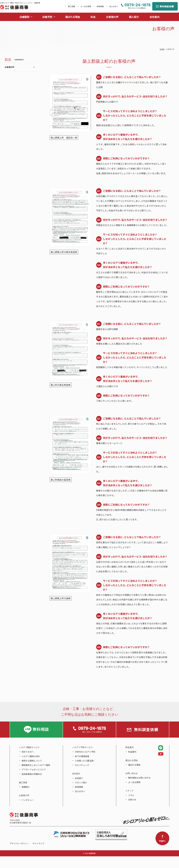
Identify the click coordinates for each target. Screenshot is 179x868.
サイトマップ (38, 843)
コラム (131, 795)
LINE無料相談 (36, 730)
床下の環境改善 (82, 756)
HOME (162, 49)
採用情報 (100, 6)
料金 (93, 17)
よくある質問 (86, 6)
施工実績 (71, 6)
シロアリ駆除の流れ (31, 756)
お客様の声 (112, 17)
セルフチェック (82, 765)
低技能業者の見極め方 (32, 774)
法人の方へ (114, 6)
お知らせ (132, 800)
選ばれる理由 (73, 17)
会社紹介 (79, 778)
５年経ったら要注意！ (85, 761)
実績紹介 (26, 787)
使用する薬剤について (32, 761)
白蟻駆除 (25, 17)
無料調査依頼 (165, 6)
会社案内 (154, 17)
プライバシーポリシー (19, 843)
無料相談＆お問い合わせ (139, 778)
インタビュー (28, 800)
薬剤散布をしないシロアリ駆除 (36, 765)
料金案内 (132, 752)
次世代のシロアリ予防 (85, 752)
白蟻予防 (47, 17)
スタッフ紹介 (81, 783)
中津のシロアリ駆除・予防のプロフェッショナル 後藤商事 (14, 7)
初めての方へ (28, 752)
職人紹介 (134, 17)
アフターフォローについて (34, 769)
